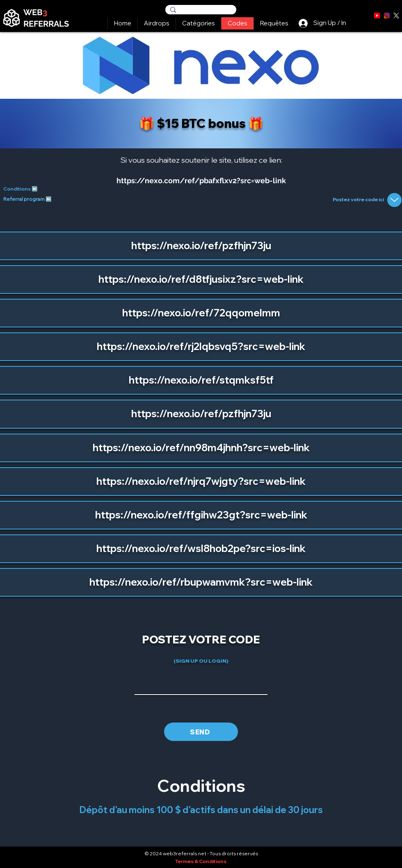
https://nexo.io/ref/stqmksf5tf (201, 380)
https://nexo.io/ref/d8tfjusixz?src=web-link (201, 279)
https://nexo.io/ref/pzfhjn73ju (201, 245)
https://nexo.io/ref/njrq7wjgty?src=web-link (201, 481)
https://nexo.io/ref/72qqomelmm (201, 313)
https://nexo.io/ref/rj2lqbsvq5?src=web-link (201, 346)
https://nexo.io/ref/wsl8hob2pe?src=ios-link (201, 548)
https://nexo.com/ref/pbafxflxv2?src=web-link (201, 181)
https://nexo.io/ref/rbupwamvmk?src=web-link (201, 582)
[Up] (394, 200)
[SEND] (201, 732)
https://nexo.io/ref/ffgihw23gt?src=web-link (201, 515)
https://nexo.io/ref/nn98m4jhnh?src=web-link (201, 448)
